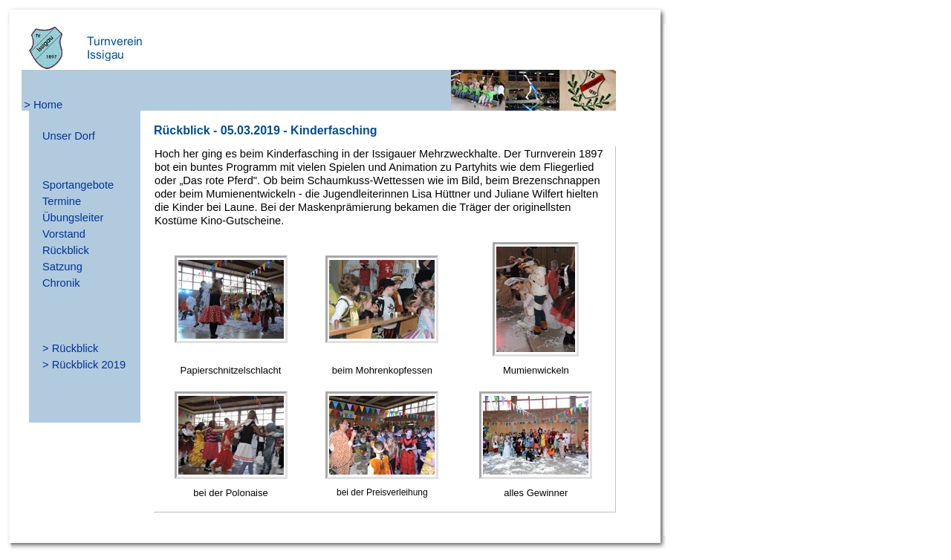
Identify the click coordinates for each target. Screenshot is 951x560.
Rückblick (66, 250)
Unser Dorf (69, 136)
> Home (43, 105)
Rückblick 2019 (89, 365)
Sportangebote (78, 185)
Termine (62, 201)
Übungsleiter (73, 218)
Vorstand (64, 234)
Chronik (61, 283)
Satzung (62, 267)
